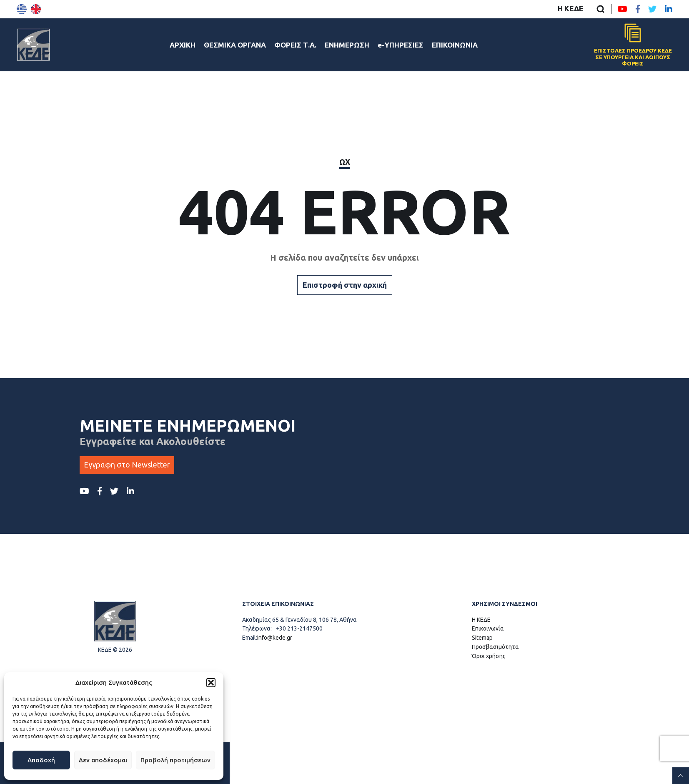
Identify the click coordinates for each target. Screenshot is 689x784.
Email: (250, 638)
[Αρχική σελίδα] (33, 45)
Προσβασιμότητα (495, 647)
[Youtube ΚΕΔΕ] (623, 9)
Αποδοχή (41, 760)
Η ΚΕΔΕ (571, 8)
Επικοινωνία (488, 628)
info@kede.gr (275, 638)
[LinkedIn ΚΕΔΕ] (669, 9)
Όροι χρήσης (489, 656)
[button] (211, 683)
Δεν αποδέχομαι (103, 760)
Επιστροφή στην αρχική (345, 285)
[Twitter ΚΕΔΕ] (652, 9)
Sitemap (482, 638)
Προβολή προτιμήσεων (175, 760)
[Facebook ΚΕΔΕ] (638, 9)
